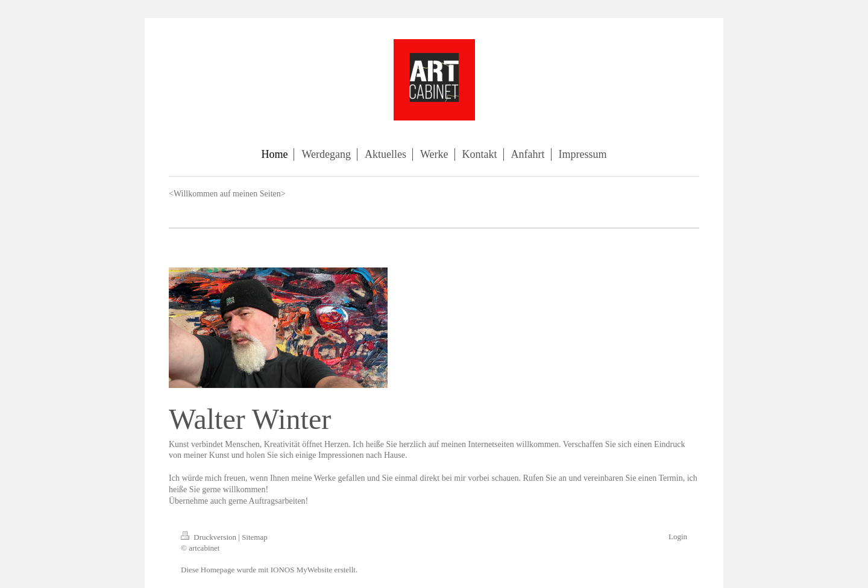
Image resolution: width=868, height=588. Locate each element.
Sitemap (255, 537)
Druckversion (209, 537)
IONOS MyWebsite (302, 570)
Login (678, 536)
